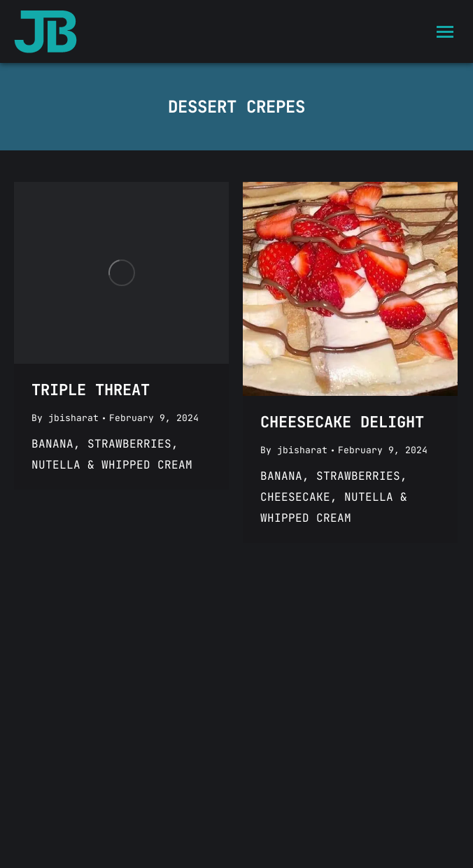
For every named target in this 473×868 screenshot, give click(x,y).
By (65, 418)
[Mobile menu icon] (445, 32)
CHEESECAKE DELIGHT (342, 422)
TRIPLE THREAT (91, 390)
